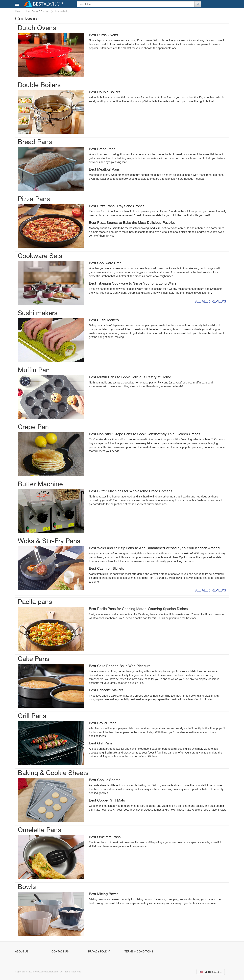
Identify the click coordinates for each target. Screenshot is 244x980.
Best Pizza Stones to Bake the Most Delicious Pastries (132, 223)
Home (18, 11)
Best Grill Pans (101, 744)
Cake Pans (34, 659)
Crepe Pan (33, 427)
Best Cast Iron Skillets (107, 569)
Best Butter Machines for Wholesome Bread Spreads (131, 491)
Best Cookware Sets (105, 263)
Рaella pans (35, 602)
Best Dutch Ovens (103, 35)
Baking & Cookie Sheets (53, 773)
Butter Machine (40, 484)
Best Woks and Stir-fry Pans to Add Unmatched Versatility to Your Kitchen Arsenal (155, 548)
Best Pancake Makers (106, 690)
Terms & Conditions (139, 952)
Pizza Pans (34, 199)
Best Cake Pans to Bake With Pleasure (120, 666)
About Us (22, 952)
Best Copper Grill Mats (107, 801)
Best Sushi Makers (104, 320)
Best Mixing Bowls (104, 894)
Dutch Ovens (37, 28)
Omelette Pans (39, 830)
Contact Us (60, 952)
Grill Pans (32, 716)
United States (211, 972)
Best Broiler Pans (103, 723)
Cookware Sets (40, 256)
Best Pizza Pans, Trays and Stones (117, 206)
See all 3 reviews (210, 591)
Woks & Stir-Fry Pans (49, 541)
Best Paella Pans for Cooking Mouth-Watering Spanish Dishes (138, 609)
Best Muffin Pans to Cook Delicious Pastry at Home (130, 377)
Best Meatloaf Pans (104, 170)
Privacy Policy (99, 952)
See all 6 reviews (210, 302)
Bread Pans (35, 142)
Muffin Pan (34, 370)
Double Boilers (39, 85)
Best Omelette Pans (105, 837)
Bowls (27, 887)
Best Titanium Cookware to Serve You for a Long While (133, 284)
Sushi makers (38, 313)
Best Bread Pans (102, 149)
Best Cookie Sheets (105, 780)
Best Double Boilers (105, 92)
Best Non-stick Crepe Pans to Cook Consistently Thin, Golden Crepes (145, 434)
